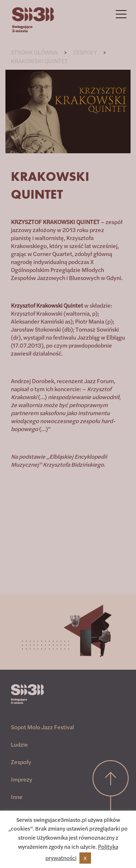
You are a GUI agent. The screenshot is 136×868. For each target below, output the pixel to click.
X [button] (85, 858)
